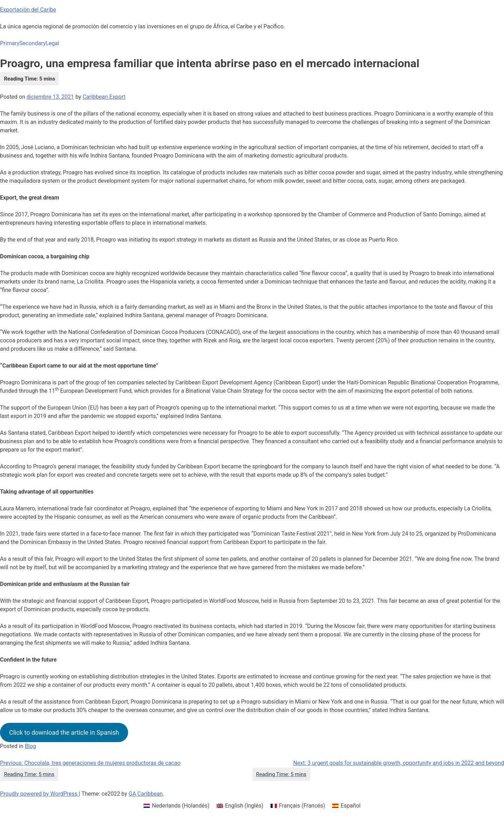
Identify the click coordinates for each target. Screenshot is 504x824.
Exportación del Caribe (28, 10)
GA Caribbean (146, 794)
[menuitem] (177, 806)
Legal (52, 43)
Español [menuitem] (351, 806)
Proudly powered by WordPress (39, 794)
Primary (10, 43)
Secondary (32, 43)
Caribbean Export (104, 97)
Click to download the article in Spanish (64, 732)
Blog (30, 746)
